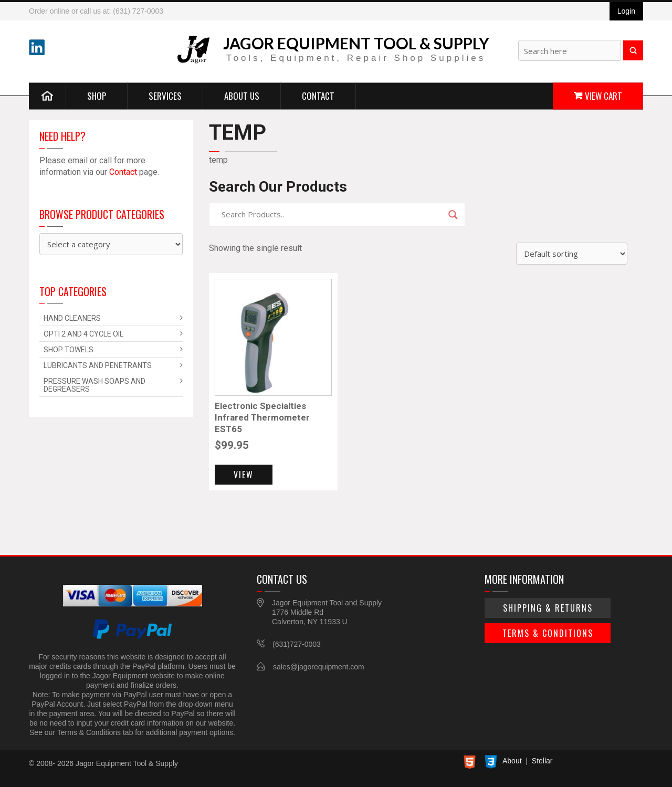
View (244, 475)
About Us (242, 95)
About (512, 761)
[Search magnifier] (453, 215)
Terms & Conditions (548, 633)
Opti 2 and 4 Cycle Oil (83, 334)
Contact (318, 95)
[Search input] (332, 215)
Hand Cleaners (72, 318)
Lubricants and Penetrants (98, 365)
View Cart (603, 95)
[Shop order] (572, 254)
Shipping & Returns (548, 608)
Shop (97, 95)
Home (48, 96)
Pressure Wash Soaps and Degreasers (94, 385)
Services (165, 95)
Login (626, 11)
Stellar (542, 761)
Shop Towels (69, 350)
